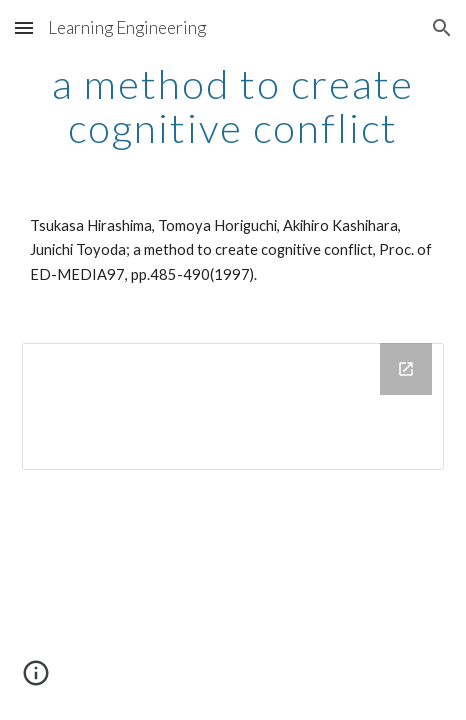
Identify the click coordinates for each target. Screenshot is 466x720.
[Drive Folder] (233, 406)
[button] (24, 27)
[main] (233, 106)
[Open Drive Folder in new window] (406, 369)
